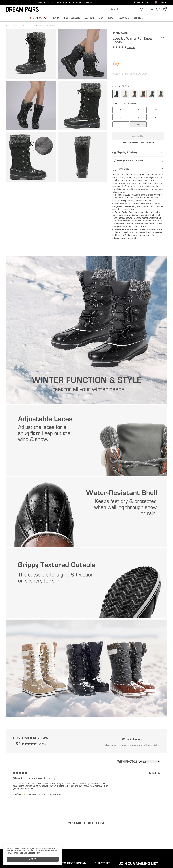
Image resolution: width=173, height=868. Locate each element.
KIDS (111, 18)
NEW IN (55, 18)
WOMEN (89, 18)
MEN (101, 18)
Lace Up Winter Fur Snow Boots (44, 25)
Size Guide (130, 104)
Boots (16, 25)
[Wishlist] (158, 9)
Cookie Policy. (34, 853)
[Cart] (164, 9)
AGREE (33, 859)
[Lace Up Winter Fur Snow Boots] (116, 94)
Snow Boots (25, 25)
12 (138, 124)
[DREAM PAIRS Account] (152, 9)
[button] (161, 2)
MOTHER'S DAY (39, 18)
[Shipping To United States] (159, 2)
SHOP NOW (87, 2)
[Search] (142, 9)
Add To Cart (138, 136)
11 (121, 124)
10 (156, 117)
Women (9, 25)
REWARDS (124, 18)
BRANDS (138, 18)
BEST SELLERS (72, 18)
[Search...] (125, 9)
